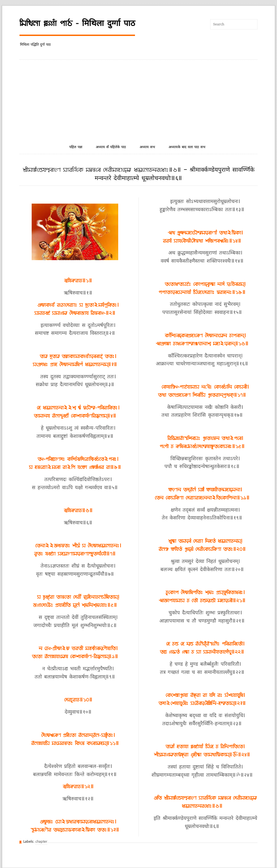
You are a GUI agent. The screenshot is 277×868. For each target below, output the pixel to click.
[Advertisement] (138, 100)
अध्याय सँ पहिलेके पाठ (111, 147)
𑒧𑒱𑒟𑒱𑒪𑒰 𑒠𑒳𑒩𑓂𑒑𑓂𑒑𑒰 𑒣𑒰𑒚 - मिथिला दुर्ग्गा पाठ (77, 24)
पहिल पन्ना (76, 147)
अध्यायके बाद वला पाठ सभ (187, 147)
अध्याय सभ (147, 147)
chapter (41, 842)
